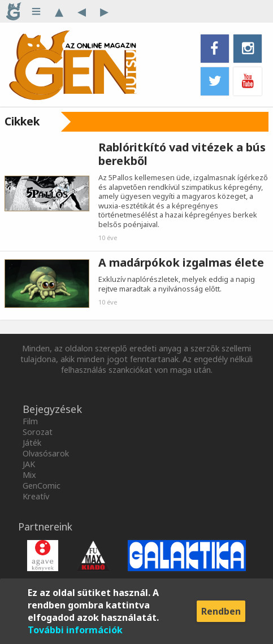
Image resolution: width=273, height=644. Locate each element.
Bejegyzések (52, 409)
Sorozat (38, 432)
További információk (75, 630)
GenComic (42, 486)
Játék (32, 443)
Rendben (221, 611)
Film (30, 421)
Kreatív (36, 496)
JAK (29, 464)
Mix (29, 475)
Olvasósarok (46, 453)
